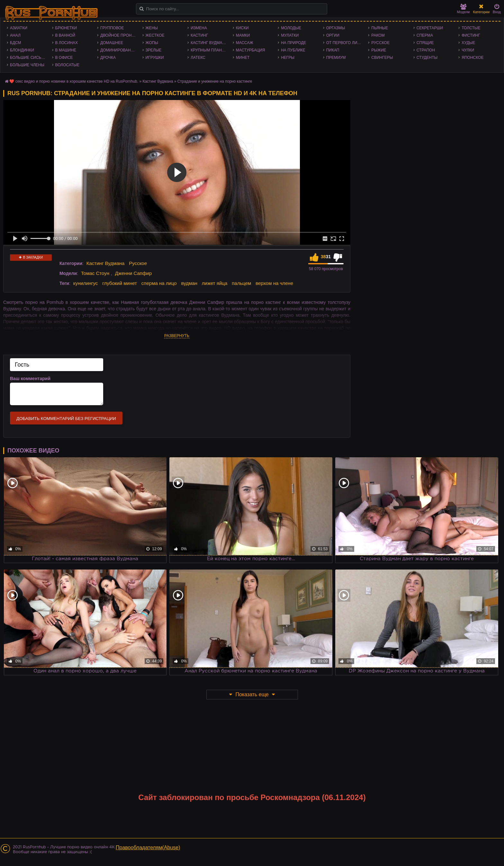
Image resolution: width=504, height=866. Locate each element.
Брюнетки (66, 28)
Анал (15, 35)
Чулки (468, 50)
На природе (293, 43)
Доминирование (118, 50)
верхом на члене (274, 283)
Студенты (427, 58)
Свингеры (382, 58)
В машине (66, 50)
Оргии (333, 35)
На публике (293, 50)
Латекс (198, 58)
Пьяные (380, 28)
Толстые (471, 28)
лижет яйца (215, 283)
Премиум (336, 58)
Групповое (112, 28)
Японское (473, 58)
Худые (468, 43)
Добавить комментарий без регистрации (66, 419)
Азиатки (19, 28)
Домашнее (112, 43)
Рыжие (379, 50)
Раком (378, 35)
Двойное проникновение (120, 35)
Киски (242, 28)
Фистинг (471, 35)
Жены (152, 28)
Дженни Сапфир (133, 273)
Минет (243, 58)
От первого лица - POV (346, 43)
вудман (189, 283)
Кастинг (199, 35)
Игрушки (155, 58)
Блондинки (22, 50)
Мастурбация (251, 50)
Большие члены (27, 65)
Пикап (333, 50)
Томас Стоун (95, 273)
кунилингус (86, 283)
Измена (199, 28)
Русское (380, 43)
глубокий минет (120, 283)
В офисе (64, 58)
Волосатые (67, 65)
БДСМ (16, 43)
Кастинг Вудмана (209, 43)
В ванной (65, 35)
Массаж (245, 43)
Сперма (425, 35)
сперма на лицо (159, 283)
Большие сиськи (28, 58)
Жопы (152, 43)
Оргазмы (336, 28)
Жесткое (155, 35)
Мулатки (290, 35)
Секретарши (430, 28)
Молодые (291, 28)
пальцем (241, 283)
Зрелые (154, 50)
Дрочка (108, 58)
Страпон (426, 50)
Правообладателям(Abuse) (148, 848)
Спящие (425, 43)
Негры (288, 58)
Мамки (243, 35)
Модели (464, 9)
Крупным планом (209, 50)
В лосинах (67, 43)
